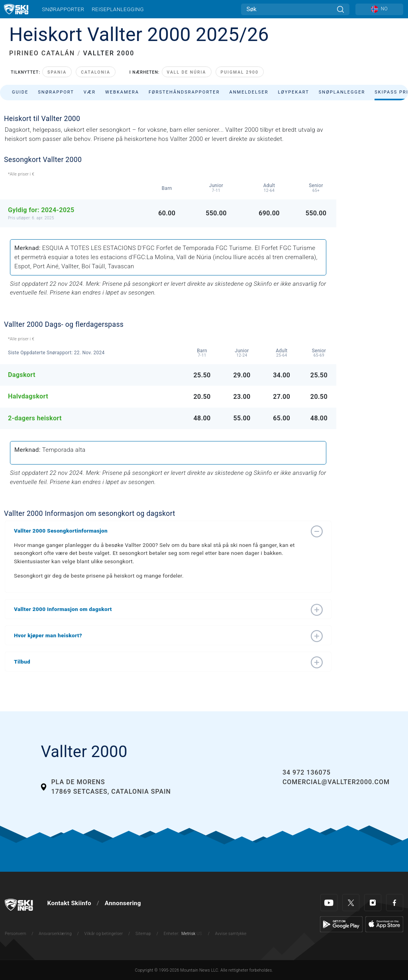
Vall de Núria (187, 72)
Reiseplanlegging (118, 9)
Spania (57, 72)
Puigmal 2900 (240, 72)
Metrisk (188, 934)
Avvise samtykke (231, 934)
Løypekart (294, 92)
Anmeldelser (249, 92)
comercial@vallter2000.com (336, 782)
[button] (160, 531)
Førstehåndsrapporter (184, 92)
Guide (20, 92)
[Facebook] (395, 903)
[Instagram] (373, 903)
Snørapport (56, 92)
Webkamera (122, 92)
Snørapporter (63, 9)
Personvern (16, 934)
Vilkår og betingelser (104, 934)
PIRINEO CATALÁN (42, 53)
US (199, 934)
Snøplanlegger (342, 92)
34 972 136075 (307, 772)
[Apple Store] (384, 924)
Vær (90, 92)
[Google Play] (341, 924)
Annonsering (123, 903)
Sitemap (143, 934)
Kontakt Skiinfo (69, 903)
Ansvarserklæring (55, 934)
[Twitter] (351, 903)
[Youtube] (329, 903)
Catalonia (96, 72)
